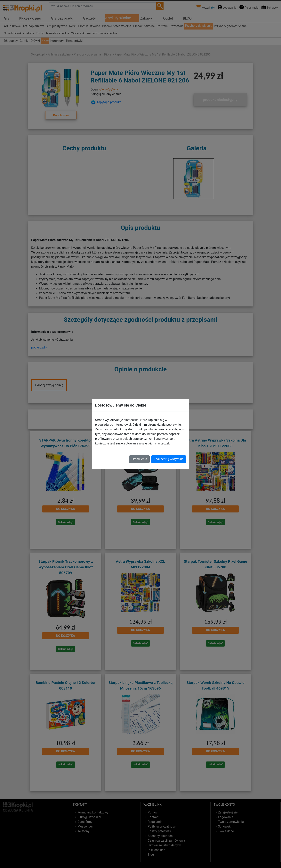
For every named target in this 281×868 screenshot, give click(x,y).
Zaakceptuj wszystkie (169, 459)
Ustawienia (139, 459)
